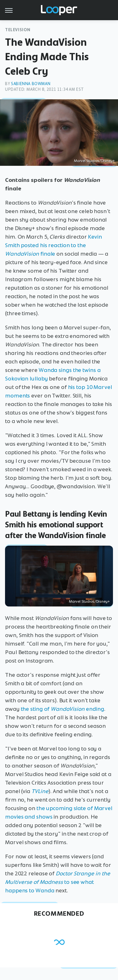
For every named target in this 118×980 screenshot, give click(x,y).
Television (18, 30)
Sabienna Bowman (31, 84)
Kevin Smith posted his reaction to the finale (53, 245)
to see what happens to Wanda (58, 882)
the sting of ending (62, 709)
